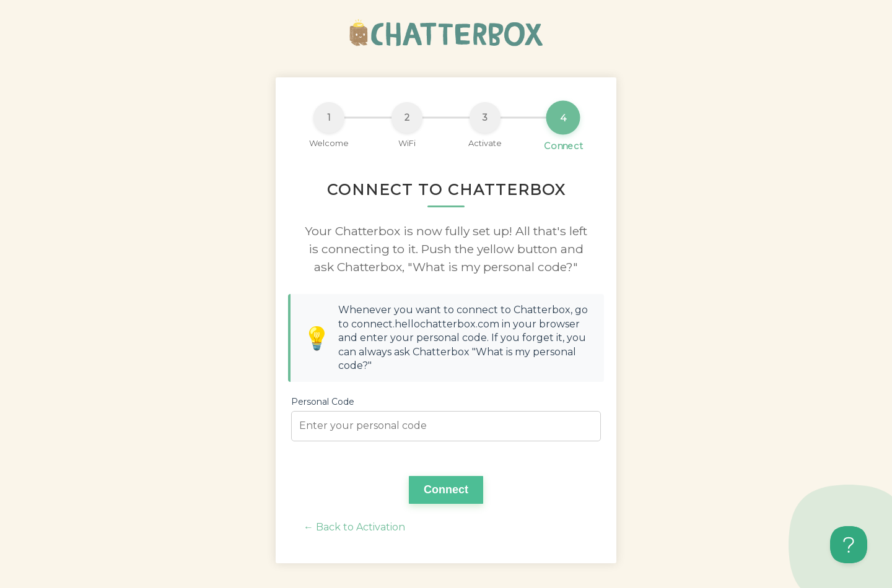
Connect (446, 490)
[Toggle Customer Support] (849, 545)
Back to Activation (361, 527)
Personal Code (323, 402)
